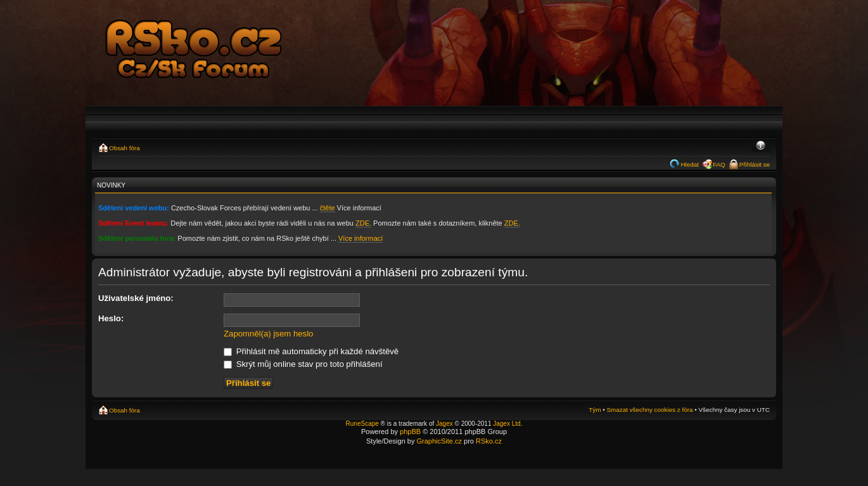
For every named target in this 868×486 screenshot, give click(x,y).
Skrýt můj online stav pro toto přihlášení (303, 364)
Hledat (690, 164)
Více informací (361, 238)
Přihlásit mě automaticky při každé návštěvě (311, 351)
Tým (595, 410)
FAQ (719, 164)
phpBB (410, 432)
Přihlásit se (755, 164)
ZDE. (363, 223)
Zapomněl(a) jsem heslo (268, 334)
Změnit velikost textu (761, 146)
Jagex (444, 424)
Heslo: (111, 318)
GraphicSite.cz (439, 441)
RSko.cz (489, 441)
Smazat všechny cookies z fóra (649, 410)
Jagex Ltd (507, 424)
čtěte (328, 208)
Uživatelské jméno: (136, 298)
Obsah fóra (124, 148)
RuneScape (362, 424)
